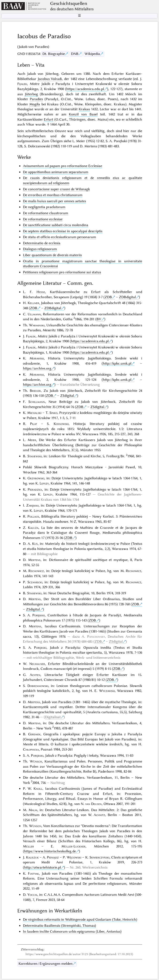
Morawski (37, 358)
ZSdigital (67, 396)
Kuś (35, 544)
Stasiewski (35, 456)
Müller (28, 846)
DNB (75, 54)
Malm (33, 810)
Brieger (35, 391)
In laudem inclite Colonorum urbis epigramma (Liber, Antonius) (72, 931)
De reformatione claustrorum (46, 213)
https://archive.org (37, 368)
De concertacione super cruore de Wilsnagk (56, 189)
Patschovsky (96, 637)
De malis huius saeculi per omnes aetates (54, 201)
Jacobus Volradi (50, 79)
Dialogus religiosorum (40, 249)
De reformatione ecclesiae (43, 219)
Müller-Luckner (73, 846)
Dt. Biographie (54, 54)
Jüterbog (31, 94)
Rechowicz (36, 571)
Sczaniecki (35, 582)
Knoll (38, 789)
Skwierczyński (99, 857)
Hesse (41, 292)
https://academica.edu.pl (85, 89)
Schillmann (37, 402)
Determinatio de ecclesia (42, 243)
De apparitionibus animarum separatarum (56, 172)
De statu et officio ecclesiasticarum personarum (59, 237)
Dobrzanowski (38, 686)
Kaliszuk (32, 857)
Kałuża (33, 528)
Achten (35, 675)
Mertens (34, 560)
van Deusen (93, 804)
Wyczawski (107, 691)
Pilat (33, 424)
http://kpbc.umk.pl (117, 363)
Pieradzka (35, 489)
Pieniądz (53, 857)
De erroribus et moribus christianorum (53, 195)
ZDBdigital (127, 297)
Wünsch (36, 761)
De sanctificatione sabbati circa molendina (56, 225)
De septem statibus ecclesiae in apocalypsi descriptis (63, 231)
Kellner (33, 303)
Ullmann (34, 314)
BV (99, 319)
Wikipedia (92, 54)
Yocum (32, 895)
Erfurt (48, 119)
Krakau (84, 109)
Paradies (36, 99)
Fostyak (33, 873)
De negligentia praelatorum (44, 207)
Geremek (34, 734)
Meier (32, 440)
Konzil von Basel (83, 114)
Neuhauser (37, 664)
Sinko (53, 413)
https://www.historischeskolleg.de (50, 851)
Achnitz (99, 815)
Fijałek (22, 84)
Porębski (39, 615)
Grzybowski (36, 478)
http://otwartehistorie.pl (43, 867)
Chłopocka (31, 749)
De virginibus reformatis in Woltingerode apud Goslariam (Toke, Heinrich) (80, 919)
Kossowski (61, 424)
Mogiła (35, 104)
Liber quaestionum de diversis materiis (52, 255)
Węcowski (74, 857)
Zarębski (32, 505)
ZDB (108, 297)
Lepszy (44, 483)
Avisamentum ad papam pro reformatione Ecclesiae (63, 166)
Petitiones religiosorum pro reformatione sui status (62, 272)
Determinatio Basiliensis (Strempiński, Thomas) (59, 926)
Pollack (33, 516)
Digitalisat (53, 717)
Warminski (37, 325)
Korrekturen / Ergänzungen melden (46, 964)
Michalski (34, 413)
